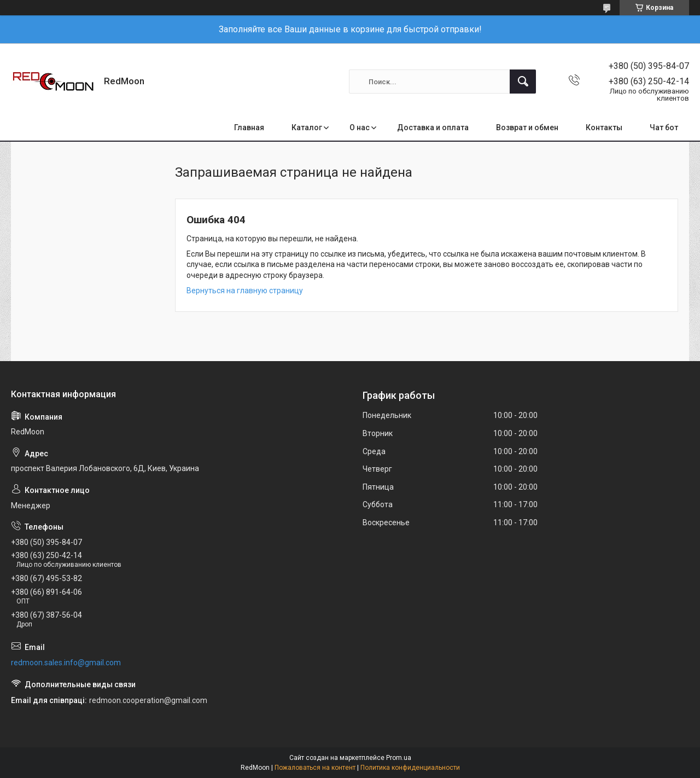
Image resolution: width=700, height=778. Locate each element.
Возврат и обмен (527, 127)
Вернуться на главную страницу (245, 291)
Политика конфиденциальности (410, 768)
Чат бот (664, 127)
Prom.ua (399, 758)
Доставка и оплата (433, 127)
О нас (360, 127)
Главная (249, 127)
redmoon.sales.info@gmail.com (66, 663)
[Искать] (523, 82)
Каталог (307, 127)
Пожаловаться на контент (315, 768)
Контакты (604, 127)
